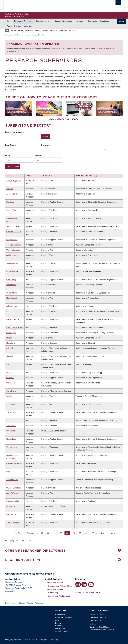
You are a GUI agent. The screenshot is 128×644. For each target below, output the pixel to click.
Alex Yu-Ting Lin (13, 493)
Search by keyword (15, 132)
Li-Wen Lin (11, 506)
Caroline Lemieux (14, 232)
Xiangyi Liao (11, 447)
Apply (122, 21)
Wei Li (9, 396)
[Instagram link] (78, 584)
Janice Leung (12, 285)
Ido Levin (10, 311)
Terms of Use (29, 640)
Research (39, 603)
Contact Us (10, 591)
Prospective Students (22, 21)
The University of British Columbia (11, 6)
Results (38, 156)
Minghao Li (11, 383)
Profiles (30, 603)
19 (43, 533)
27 (94, 533)
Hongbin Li (11, 343)
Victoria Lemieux (13, 250)
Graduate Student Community (56, 591)
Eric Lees (10, 202)
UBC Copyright (42, 640)
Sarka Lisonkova (13, 523)
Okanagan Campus (98, 617)
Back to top (11, 603)
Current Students (43, 21)
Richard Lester (12, 271)
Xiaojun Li (10, 404)
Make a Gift (60, 628)
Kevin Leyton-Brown (15, 328)
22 (62, 533)
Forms (9, 26)
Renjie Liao (11, 439)
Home (9, 21)
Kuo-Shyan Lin (12, 501)
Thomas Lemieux (14, 245)
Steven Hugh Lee (14, 181)
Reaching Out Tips (67, 30)
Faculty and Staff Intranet (59, 596)
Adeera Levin (12, 306)
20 (49, 533)
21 (56, 533)
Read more (12, 51)
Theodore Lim (12, 480)
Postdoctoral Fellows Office (60, 586)
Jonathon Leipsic (13, 226)
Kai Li (9, 364)
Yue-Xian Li (11, 426)
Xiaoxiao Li (11, 412)
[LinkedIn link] (84, 584)
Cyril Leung (11, 280)
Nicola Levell (12, 298)
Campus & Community (63, 21)
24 (75, 533)
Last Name (10, 145)
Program (45, 145)
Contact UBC (61, 615)
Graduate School (10, 35)
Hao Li (9, 338)
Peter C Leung (12, 293)
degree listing (28, 87)
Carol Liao (11, 431)
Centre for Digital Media (100, 627)
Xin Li (9, 420)
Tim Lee (10, 189)
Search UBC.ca (62, 631)
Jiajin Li (9, 356)
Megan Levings (13, 319)
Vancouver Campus (98, 615)
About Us (27, 26)
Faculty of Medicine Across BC (102, 630)
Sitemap (22, 603)
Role (7, 156)
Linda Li (10, 373)
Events (58, 623)
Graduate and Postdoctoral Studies (64, 574)
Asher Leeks (12, 194)
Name (10, 176)
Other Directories (50, 30)
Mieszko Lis (11, 514)
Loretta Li (10, 378)
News (58, 620)
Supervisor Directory (33, 30)
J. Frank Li (11, 348)
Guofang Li (11, 333)
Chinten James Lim (14, 463)
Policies (18, 26)
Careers (59, 626)
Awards (80, 21)
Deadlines (105, 21)
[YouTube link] (91, 584)
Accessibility (54, 640)
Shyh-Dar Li (11, 391)
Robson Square (96, 624)
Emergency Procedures (14, 640)
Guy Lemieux (12, 240)
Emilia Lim (11, 472)
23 (68, 533)
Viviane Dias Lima (14, 488)
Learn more (89, 77)
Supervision (93, 21)
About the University (64, 617)
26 (87, 533)
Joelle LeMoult (12, 255)
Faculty (47, 176)
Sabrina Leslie (12, 263)
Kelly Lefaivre (12, 210)
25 (81, 533)
